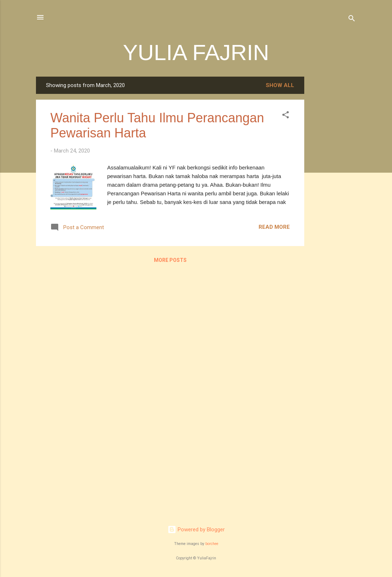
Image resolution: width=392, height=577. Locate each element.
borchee (212, 544)
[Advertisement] (333, 185)
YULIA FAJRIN (196, 52)
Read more (274, 227)
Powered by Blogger (196, 530)
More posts (170, 260)
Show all (280, 85)
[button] (286, 116)
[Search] (352, 20)
